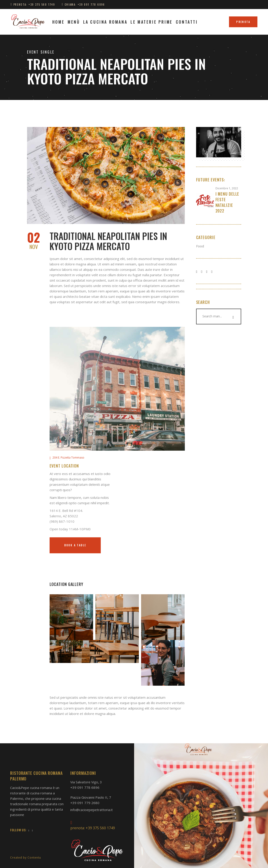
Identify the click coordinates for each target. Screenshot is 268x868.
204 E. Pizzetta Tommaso (68, 458)
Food (200, 246)
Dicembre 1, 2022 (227, 188)
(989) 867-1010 (62, 521)
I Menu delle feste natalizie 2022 (227, 202)
